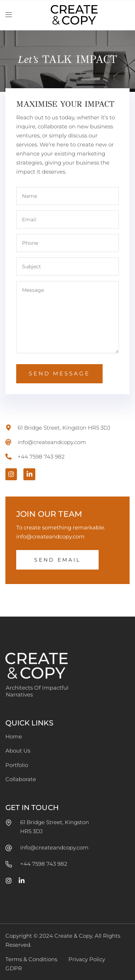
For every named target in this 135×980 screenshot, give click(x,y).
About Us (18, 751)
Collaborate (21, 779)
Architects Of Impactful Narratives (37, 691)
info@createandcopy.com (54, 847)
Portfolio (17, 765)
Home (14, 736)
